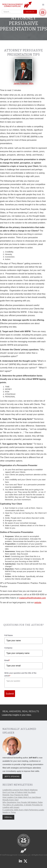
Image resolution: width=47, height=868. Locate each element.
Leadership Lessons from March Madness (20, 790)
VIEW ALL (8, 817)
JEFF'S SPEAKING (12, 776)
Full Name (9, 635)
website (38, 602)
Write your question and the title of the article (20, 674)
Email (7, 660)
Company (8, 648)
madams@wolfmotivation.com (32, 598)
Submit (10, 694)
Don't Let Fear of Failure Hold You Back (19, 792)
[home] (16, 5)
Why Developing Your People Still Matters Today (23, 802)
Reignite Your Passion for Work (15, 795)
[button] (43, 5)
